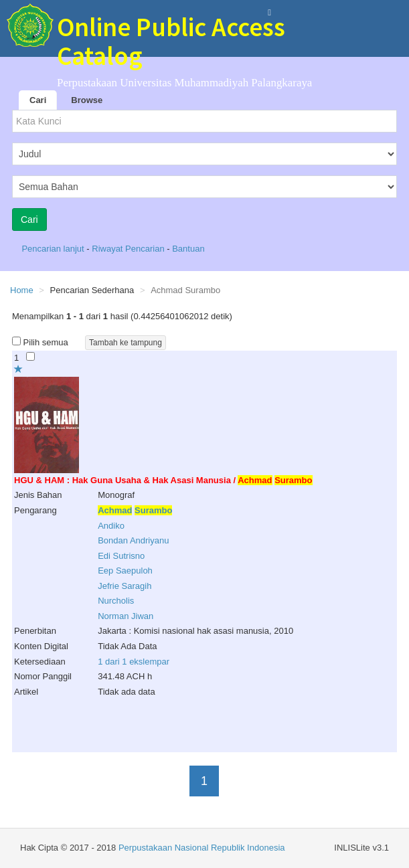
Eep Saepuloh (125, 571)
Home (22, 290)
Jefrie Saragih (125, 586)
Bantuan (188, 249)
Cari (38, 100)
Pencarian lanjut (54, 249)
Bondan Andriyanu (133, 540)
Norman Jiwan (126, 616)
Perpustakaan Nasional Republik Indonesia (202, 848)
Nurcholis (116, 601)
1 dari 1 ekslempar (134, 662)
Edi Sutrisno (121, 556)
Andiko (111, 526)
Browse (87, 100)
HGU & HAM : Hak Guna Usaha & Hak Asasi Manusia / (163, 480)
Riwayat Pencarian (129, 249)
